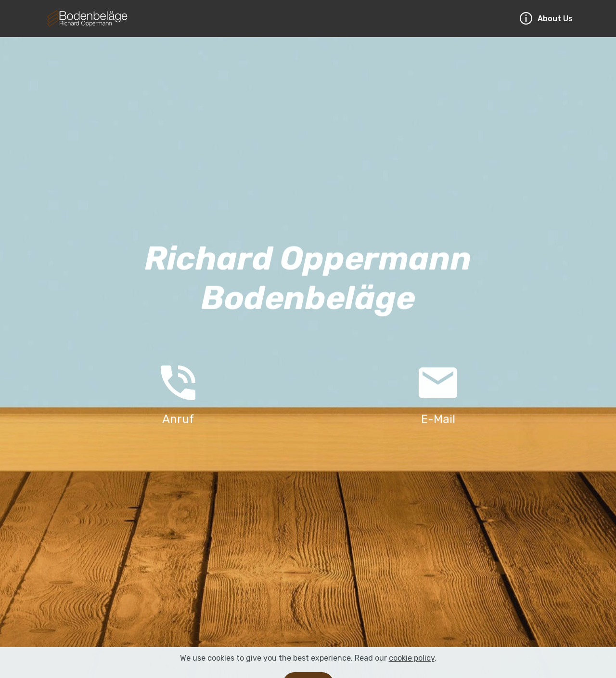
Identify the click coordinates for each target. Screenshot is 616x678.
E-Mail (438, 419)
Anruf (178, 419)
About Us (546, 19)
